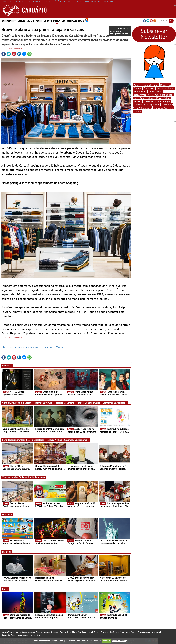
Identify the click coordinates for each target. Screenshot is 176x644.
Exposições (120, 403)
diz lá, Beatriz (22, 632)
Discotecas (166, 85)
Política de (119, 641)
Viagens (39, 20)
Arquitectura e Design (22, 403)
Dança (89, 403)
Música (97, 403)
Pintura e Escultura (44, 403)
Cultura (22, 20)
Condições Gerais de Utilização (150, 632)
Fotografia (60, 403)
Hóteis (15, 477)
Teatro (80, 403)
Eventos (7, 366)
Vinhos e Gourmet (65, 440)
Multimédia (72, 20)
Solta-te (30, 20)
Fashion (57, 20)
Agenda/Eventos (9, 20)
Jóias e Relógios (163, 101)
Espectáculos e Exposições (147, 105)
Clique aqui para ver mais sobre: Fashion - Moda (32, 347)
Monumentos (140, 91)
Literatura (108, 403)
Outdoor (48, 20)
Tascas (50, 440)
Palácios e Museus (165, 88)
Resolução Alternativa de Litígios (15, 635)
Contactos (105, 632)
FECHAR (107, 641)
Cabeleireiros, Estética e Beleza (155, 98)
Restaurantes (18, 440)
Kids (63, 20)
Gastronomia (82, 440)
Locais (81, 20)
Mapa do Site (35, 635)
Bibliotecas (149, 88)
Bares (156, 85)
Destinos (40, 477)
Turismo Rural (27, 477)
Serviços (138, 101)
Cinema (71, 403)
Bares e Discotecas (36, 440)
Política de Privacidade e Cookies (123, 632)
